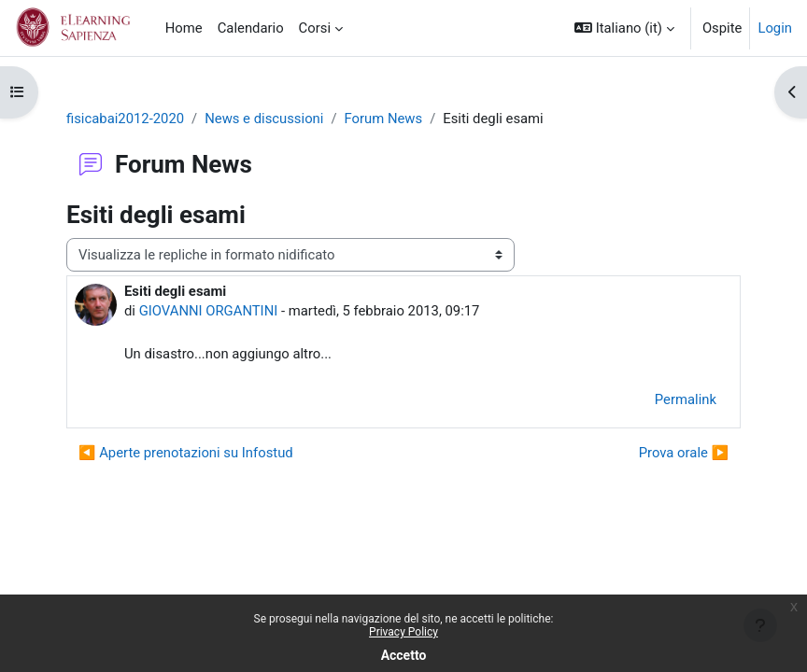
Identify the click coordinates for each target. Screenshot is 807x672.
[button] (624, 28)
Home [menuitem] (184, 28)
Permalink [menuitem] (686, 399)
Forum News (384, 119)
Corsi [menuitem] (315, 28)
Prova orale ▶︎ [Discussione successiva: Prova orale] (684, 453)
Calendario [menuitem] (251, 28)
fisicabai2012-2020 (125, 119)
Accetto (404, 655)
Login (775, 28)
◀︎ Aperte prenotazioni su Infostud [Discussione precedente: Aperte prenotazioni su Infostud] (186, 453)
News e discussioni (264, 119)
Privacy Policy (403, 632)
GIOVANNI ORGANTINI (209, 311)
